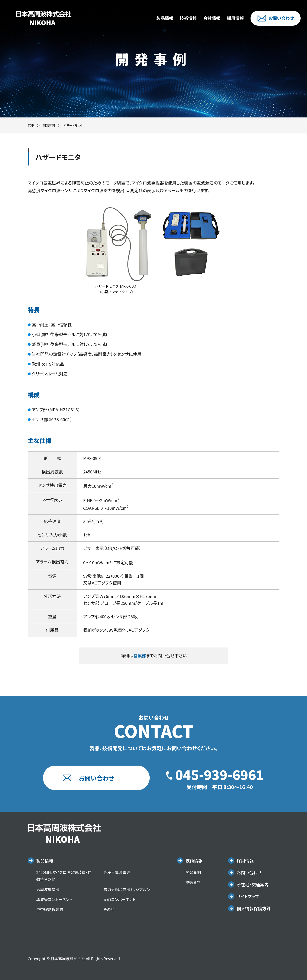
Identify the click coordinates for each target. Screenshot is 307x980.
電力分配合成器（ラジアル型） (128, 889)
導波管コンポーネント (54, 899)
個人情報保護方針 (254, 908)
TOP (31, 125)
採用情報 (235, 18)
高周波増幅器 (48, 889)
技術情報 (188, 18)
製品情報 (165, 18)
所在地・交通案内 (253, 884)
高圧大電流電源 (117, 872)
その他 (109, 909)
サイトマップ (248, 896)
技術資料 (193, 882)
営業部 (140, 656)
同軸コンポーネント (119, 899)
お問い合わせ (276, 18)
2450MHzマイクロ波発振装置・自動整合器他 (64, 876)
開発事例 (49, 125)
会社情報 (212, 18)
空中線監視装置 (50, 909)
